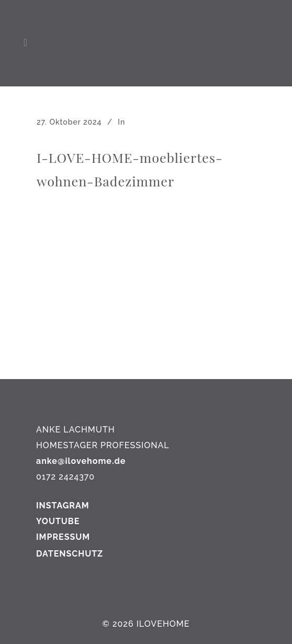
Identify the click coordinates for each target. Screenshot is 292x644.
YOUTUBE (58, 521)
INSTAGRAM (63, 506)
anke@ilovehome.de (81, 461)
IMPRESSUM (63, 537)
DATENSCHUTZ (70, 554)
